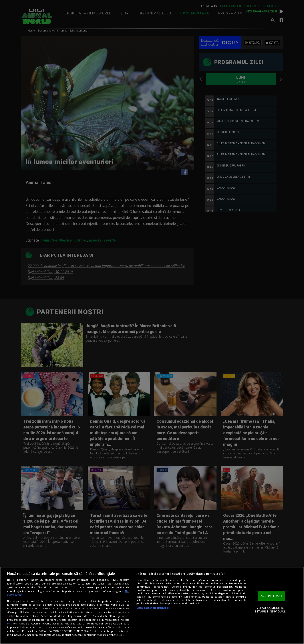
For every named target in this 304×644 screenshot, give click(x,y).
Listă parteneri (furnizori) (154, 608)
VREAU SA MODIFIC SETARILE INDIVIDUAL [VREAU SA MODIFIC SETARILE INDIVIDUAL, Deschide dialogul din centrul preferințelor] (270, 610)
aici (9, 623)
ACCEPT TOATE (272, 596)
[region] (152, 605)
